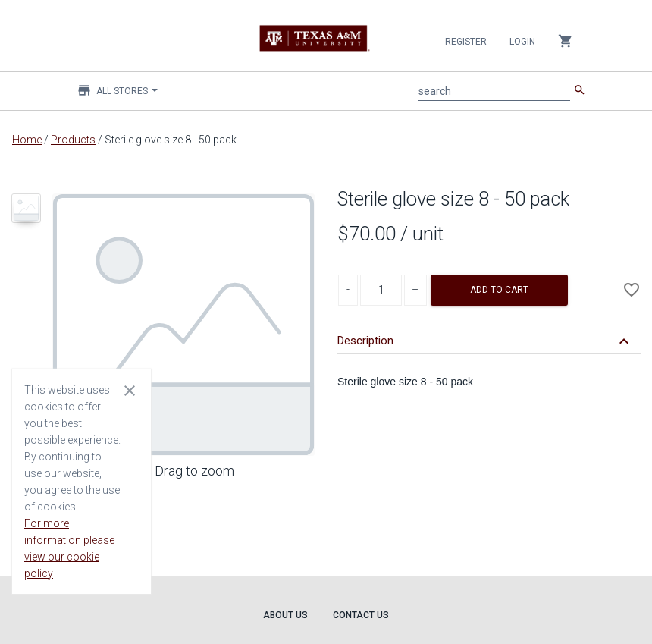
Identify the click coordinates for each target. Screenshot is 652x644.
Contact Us (361, 615)
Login (522, 42)
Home (27, 140)
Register (466, 42)
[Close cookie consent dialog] (130, 390)
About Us (285, 615)
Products (73, 140)
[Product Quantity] (381, 290)
